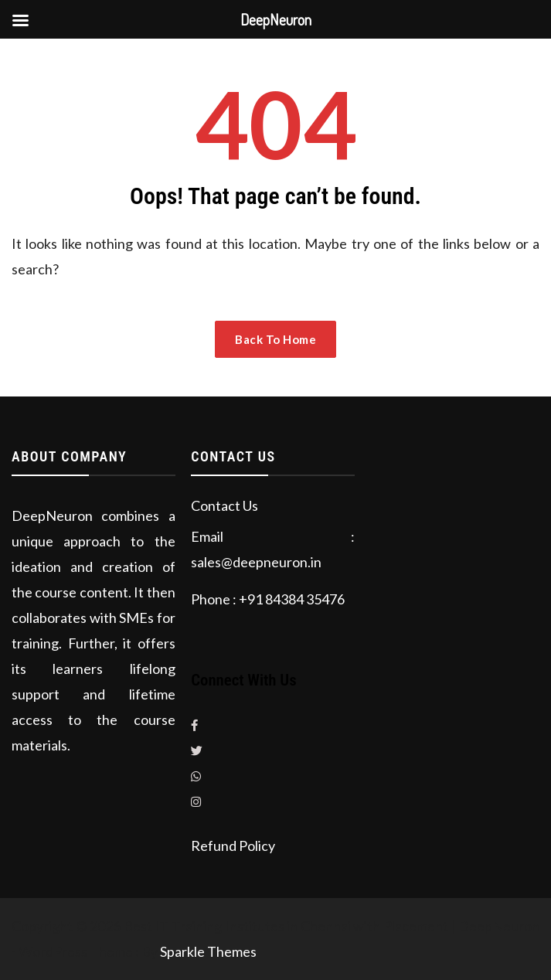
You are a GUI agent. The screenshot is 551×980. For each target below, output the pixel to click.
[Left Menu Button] (20, 20)
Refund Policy (233, 846)
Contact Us (224, 505)
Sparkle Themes (208, 951)
